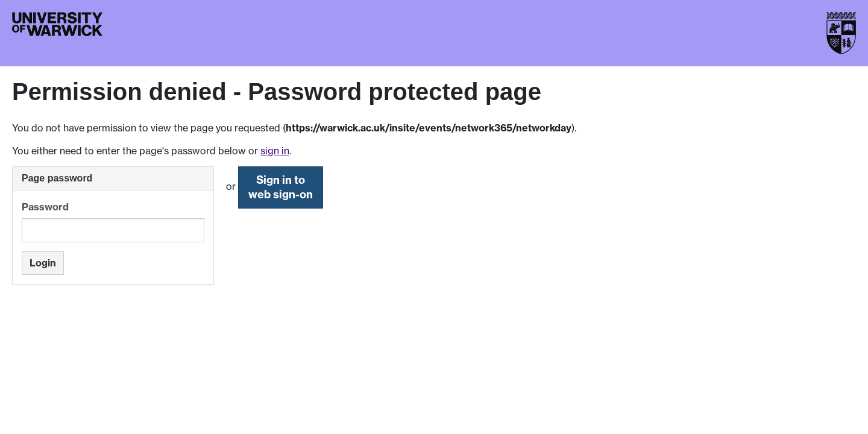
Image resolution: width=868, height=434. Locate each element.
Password (45, 207)
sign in (275, 151)
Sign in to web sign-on (281, 187)
